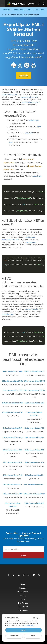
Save (39, 126)
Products (23, 588)
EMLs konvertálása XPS (34, 503)
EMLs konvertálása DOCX (34, 381)
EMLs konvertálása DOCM (13, 381)
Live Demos (23, 603)
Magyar (32, 4)
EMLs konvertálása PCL (13, 462)
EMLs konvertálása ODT (13, 450)
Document (29, 133)
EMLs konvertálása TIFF (13, 494)
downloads (37, 176)
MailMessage (34, 120)
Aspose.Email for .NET (29, 97)
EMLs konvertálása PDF (34, 462)
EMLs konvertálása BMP (13, 372)
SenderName (31, 242)
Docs (23, 599)
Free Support (23, 607)
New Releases (23, 592)
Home (23, 584)
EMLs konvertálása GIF (13, 428)
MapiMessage (30, 237)
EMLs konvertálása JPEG (13, 437)
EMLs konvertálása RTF (13, 484)
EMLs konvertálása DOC (34, 372)
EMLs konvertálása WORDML (13, 505)
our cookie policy (29, 625)
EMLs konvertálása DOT (13, 390)
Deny (33, 636)
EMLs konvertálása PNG (34, 428)
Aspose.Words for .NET (31, 102)
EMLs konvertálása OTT (34, 450)
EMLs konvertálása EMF (34, 403)
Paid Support (23, 611)
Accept (23, 630)
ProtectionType (7, 314)
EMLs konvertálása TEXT (34, 484)
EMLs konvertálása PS (34, 475)
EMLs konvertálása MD (34, 437)
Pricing (23, 595)
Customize (14, 636)
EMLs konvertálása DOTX (13, 403)
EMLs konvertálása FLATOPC (34, 414)
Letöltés (24, 75)
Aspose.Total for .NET (10, 95)
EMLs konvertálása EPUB (13, 412)
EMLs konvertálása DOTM (34, 390)
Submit (24, 555)
